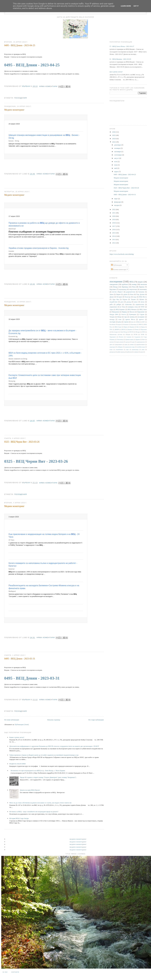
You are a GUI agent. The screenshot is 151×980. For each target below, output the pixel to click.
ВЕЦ (131, 282)
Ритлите (121, 337)
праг (127, 350)
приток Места (130, 320)
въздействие (113, 302)
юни (116, 165)
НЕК (144, 332)
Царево (138, 340)
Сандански (137, 337)
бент (143, 340)
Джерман (130, 330)
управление (113, 307)
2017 (114, 226)
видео (140, 282)
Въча (132, 295)
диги (111, 345)
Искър (115, 287)
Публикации (116, 265)
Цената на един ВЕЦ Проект (30, 790)
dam (132, 322)
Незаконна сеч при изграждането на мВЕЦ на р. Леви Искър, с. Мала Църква (38, 771)
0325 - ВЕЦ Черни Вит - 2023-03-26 (22, 442)
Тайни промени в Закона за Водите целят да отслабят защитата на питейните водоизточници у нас (44, 755)
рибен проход (121, 352)
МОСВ (131, 332)
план (120, 320)
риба (111, 305)
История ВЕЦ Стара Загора (19, 818)
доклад (129, 302)
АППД (138, 322)
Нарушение (141, 312)
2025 (114, 135)
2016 (114, 229)
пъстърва (112, 322)
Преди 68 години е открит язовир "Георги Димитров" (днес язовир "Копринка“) (48, 777)
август (117, 158)
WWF (143, 307)
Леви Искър (124, 332)
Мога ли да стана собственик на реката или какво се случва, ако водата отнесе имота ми (40, 803)
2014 (114, 236)
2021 (114, 213)
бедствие (113, 289)
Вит (138, 327)
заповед (132, 317)
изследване (141, 317)
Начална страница (54, 720)
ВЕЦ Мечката (132, 310)
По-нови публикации (12, 720)
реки (143, 350)
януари (117, 205)
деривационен (141, 342)
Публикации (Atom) (22, 724)
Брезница (134, 325)
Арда (111, 310)
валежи (112, 342)
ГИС (111, 330)
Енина (137, 330)
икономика (143, 289)
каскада (112, 320)
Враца (143, 327)
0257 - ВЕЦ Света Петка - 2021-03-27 (121, 46)
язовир (134, 284)
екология (144, 284)
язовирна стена (133, 307)
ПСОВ (135, 335)
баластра (128, 297)
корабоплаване (140, 345)
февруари (118, 202)
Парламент (113, 337)
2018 (114, 223)
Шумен (142, 300)
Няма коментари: (49, 86)
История (119, 297)
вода (135, 297)
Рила (134, 287)
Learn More (126, 6)
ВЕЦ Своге (143, 310)
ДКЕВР (117, 330)
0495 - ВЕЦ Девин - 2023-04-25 (20, 45)
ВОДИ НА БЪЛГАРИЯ (17, 764)
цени (142, 352)
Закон (111, 295)
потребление (119, 350)
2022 (114, 209)
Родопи (125, 300)
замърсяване (118, 345)
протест (141, 320)
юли (116, 162)
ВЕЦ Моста (143, 297)
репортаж (112, 352)
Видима (132, 327)
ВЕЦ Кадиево (120, 310)
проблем (125, 284)
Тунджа (112, 317)
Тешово (133, 300)
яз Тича (122, 307)
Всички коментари (119, 269)
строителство (140, 305)
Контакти (15, 972)
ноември (117, 148)
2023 (114, 142)
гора (125, 317)
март (116, 199)
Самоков (129, 337)
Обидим (128, 335)
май (116, 168)
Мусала (132, 312)
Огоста (124, 315)
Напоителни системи (116, 335)
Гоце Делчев (140, 295)
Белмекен (126, 325)
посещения (21, 98)
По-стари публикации (96, 720)
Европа (142, 287)
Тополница (120, 340)
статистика (128, 305)
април (117, 172)
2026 (114, 132)
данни (125, 295)
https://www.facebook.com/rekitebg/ (122, 254)
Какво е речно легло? (17, 737)
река (120, 322)
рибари (119, 305)
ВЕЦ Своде (118, 327)
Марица (124, 312)
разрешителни (131, 292)
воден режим (120, 342)
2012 (114, 243)
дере (133, 342)
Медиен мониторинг (14, 110)
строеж (126, 322)
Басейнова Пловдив (115, 325)
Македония (115, 312)
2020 (114, 216)
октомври (118, 152)
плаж (111, 350)
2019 (114, 219)
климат (132, 345)
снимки (136, 352)
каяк (126, 345)
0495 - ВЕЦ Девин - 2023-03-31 (20, 659)
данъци (128, 342)
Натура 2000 (114, 315)
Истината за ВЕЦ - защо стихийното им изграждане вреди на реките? (34, 812)
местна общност (118, 292)
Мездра (138, 332)
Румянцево (133, 315)
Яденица (125, 287)
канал (136, 302)
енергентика (133, 289)
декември (118, 145)
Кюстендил (115, 332)
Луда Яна (116, 300)
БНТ (143, 322)
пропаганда (135, 350)
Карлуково (144, 330)
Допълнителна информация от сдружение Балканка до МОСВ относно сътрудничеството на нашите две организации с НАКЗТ (54, 746)
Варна (126, 327)
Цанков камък (129, 340)
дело (122, 302)
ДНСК (123, 330)
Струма (142, 315)
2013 (114, 239)
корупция (112, 347)
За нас (5, 972)
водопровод (123, 289)
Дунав (112, 297)
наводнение (114, 284)
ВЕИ (140, 325)
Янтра (119, 317)
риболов (129, 352)
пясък (143, 302)
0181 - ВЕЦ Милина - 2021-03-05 (119, 59)
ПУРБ (143, 335)
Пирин (118, 295)
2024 (114, 139)
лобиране (120, 347)
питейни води (141, 347)
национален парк (130, 347)
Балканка (141, 292)
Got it (136, 6)
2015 (114, 233)
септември (118, 155)
